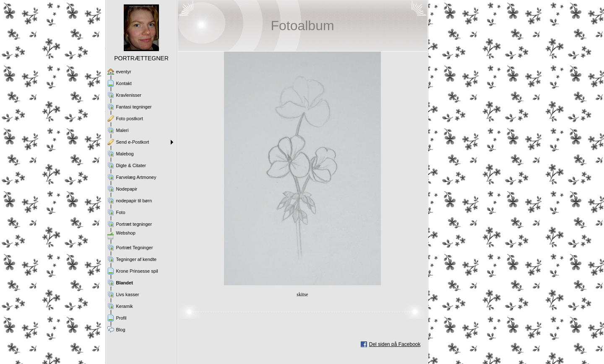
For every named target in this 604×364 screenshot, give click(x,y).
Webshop (126, 233)
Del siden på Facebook (395, 344)
